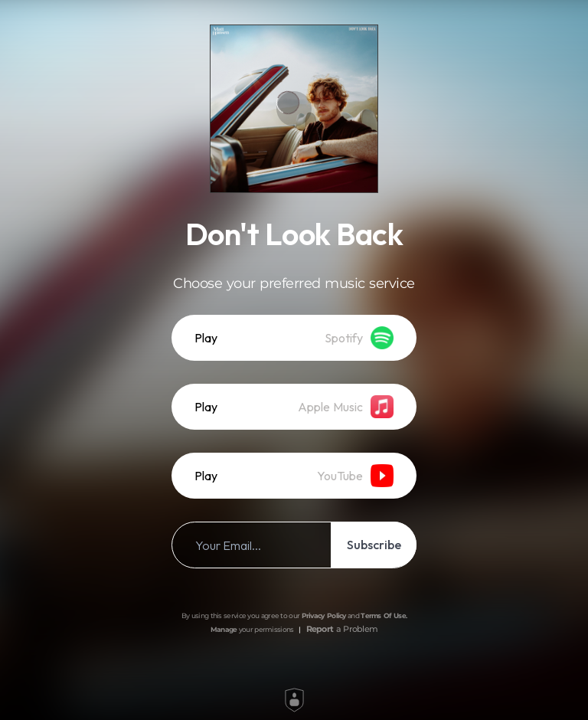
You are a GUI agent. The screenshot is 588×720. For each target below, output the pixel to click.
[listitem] (294, 338)
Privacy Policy (324, 615)
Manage (224, 629)
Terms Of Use (383, 615)
